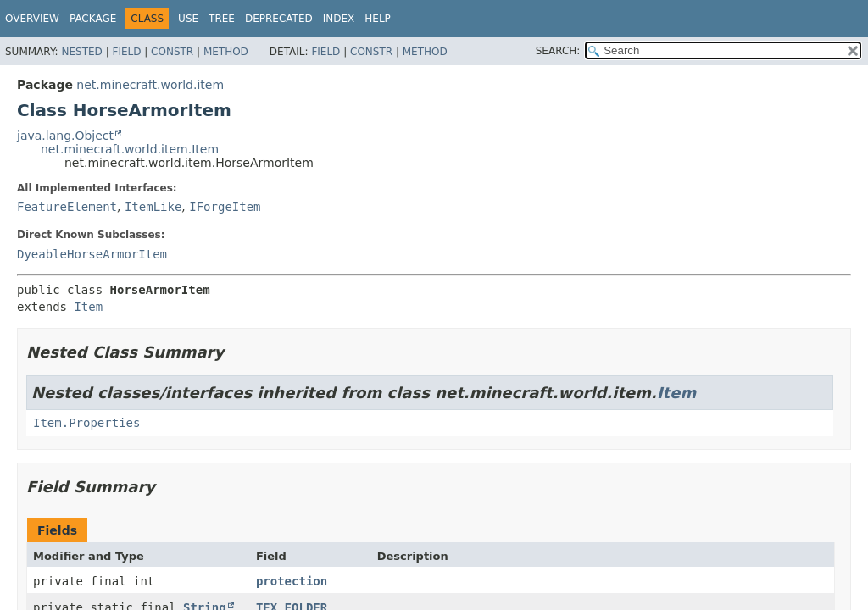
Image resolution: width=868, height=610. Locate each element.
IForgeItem (225, 207)
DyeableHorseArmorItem (92, 254)
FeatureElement (67, 207)
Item (88, 307)
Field (126, 52)
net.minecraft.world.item (150, 85)
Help (378, 19)
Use (188, 19)
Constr (172, 52)
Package (93, 19)
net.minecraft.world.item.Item (130, 149)
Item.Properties (86, 423)
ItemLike (153, 207)
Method (226, 52)
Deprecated (279, 19)
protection (292, 581)
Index (339, 19)
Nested (81, 52)
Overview (32, 19)
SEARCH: (558, 51)
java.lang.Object (65, 136)
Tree (222, 19)
